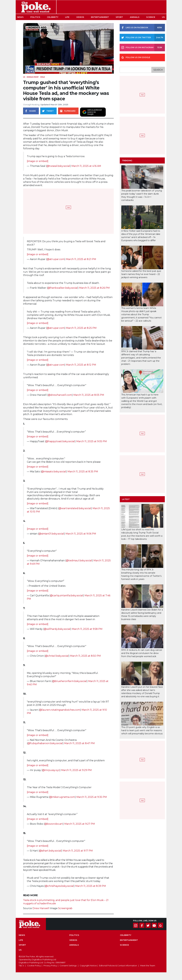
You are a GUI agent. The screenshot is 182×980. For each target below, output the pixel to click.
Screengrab (65, 908)
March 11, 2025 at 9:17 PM (78, 851)
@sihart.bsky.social (50, 851)
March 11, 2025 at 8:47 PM (79, 743)
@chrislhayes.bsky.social (59, 886)
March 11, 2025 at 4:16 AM (86, 166)
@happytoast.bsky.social (60, 441)
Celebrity (53, 17)
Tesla (42, 77)
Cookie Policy (34, 966)
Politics (35, 17)
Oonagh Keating (31, 105)
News (20, 17)
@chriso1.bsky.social (57, 656)
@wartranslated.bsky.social (75, 508)
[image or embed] (38, 161)
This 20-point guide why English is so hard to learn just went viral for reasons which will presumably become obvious (142, 730)
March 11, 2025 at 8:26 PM (94, 288)
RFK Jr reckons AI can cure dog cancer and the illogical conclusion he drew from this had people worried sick (142, 653)
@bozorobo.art (54, 824)
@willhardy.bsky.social (57, 629)
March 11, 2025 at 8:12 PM (81, 365)
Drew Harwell (41, 908)
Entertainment (100, 17)
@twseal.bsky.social (58, 166)
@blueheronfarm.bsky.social (70, 681)
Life (67, 17)
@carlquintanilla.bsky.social (67, 595)
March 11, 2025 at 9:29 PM (76, 770)
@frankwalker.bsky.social (63, 288)
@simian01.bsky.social (51, 534)
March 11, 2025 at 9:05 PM (92, 441)
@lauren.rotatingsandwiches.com (60, 710)
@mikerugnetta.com (62, 797)
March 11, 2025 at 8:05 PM (89, 395)
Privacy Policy (50, 966)
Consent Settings (68, 966)
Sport (119, 17)
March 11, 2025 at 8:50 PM (85, 656)
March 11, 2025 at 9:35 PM (92, 797)
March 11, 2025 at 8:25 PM (81, 328)
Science (151, 17)
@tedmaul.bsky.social (79, 561)
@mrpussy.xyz (51, 770)
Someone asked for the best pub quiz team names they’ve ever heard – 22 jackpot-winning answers (141, 274)
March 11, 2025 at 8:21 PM (81, 259)
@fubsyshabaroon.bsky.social (45, 743)
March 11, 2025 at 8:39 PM (91, 886)
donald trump (33, 77)
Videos (80, 17)
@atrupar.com (56, 259)
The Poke (36, 7)
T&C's (21, 966)
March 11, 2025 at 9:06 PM (81, 534)
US (163, 17)
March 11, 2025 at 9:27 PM (80, 824)
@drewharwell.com (60, 395)
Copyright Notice (88, 966)
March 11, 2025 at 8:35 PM (83, 472)
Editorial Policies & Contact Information (118, 966)
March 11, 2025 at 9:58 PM (87, 629)
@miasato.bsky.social (54, 472)
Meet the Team (148, 966)
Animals (135, 17)
